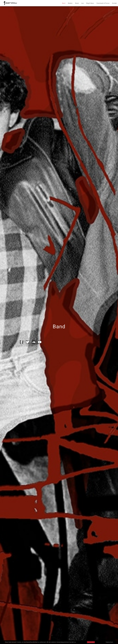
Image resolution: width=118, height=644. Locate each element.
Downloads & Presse (103, 3)
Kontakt (114, 3)
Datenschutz (109, 642)
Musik (77, 3)
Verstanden (91, 642)
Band (64, 3)
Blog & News (90, 3)
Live (83, 3)
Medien (70, 3)
